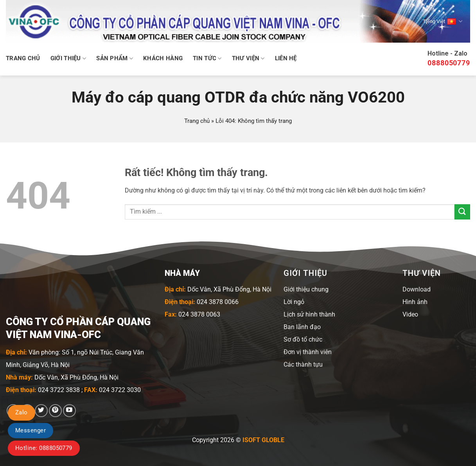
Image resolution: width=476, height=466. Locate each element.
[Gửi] (462, 212)
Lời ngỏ (294, 302)
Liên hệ (286, 58)
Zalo (22, 412)
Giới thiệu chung (306, 289)
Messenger (31, 430)
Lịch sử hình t (302, 314)
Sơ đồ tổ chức (303, 339)
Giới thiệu (68, 58)
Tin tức (207, 58)
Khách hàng (163, 58)
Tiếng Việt (443, 21)
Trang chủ (23, 58)
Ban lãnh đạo (302, 327)
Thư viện (248, 58)
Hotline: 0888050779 (44, 448)
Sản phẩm (115, 58)
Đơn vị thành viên (308, 352)
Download (417, 289)
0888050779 (449, 63)
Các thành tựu (303, 364)
